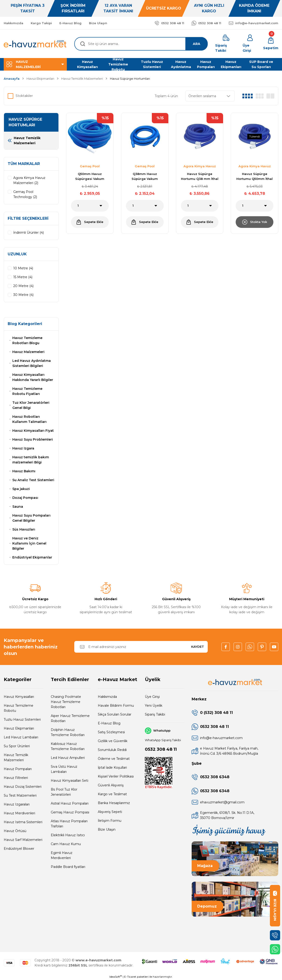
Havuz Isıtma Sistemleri (23, 822)
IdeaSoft (116, 977)
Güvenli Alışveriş (111, 785)
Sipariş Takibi (155, 714)
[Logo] (35, 44)
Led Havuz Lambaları (21, 737)
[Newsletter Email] (141, 647)
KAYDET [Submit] (198, 647)
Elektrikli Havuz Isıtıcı (68, 835)
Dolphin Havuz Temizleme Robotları (68, 732)
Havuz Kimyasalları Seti (70, 781)
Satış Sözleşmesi (111, 732)
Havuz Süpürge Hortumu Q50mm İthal (255, 176)
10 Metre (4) (23, 268)
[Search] (141, 44)
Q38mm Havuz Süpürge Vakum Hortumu (145, 177)
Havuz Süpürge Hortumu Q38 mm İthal (200, 176)
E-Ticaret (130, 977)
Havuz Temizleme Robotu (19, 708)
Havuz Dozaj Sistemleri (23, 787)
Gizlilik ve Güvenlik (113, 741)
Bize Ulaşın (107, 829)
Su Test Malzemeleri (20, 795)
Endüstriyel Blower (19, 849)
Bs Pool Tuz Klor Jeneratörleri (64, 792)
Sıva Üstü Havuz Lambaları (64, 769)
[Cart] (271, 44)
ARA (197, 44)
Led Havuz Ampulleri (68, 758)
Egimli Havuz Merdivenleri (62, 855)
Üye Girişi (152, 697)
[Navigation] (35, 64)
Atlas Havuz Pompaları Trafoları (69, 824)
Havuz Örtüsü (15, 831)
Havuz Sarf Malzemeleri (23, 840)
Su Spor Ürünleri (17, 746)
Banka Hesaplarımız (114, 803)
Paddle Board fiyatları (68, 867)
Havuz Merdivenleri (19, 813)
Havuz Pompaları (18, 769)
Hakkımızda (107, 697)
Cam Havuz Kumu (66, 844)
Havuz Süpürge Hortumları (130, 79)
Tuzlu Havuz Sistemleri (22, 720)
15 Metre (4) (23, 277)
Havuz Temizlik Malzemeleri (16, 757)
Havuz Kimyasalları (19, 697)
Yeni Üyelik (154, 706)
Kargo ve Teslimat (112, 794)
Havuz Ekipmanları (19, 728)
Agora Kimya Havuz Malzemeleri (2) (29, 180)
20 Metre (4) (23, 286)
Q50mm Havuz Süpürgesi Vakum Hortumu (90, 177)
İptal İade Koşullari (112, 768)
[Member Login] (250, 44)
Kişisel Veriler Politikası (116, 776)
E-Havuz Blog (109, 723)
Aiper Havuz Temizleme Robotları (70, 718)
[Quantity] (90, 206)
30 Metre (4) (23, 295)
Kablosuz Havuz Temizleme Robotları (68, 746)
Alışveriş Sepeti (110, 812)
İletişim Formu (110, 821)
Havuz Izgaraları (17, 804)
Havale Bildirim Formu (116, 706)
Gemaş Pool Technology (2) (25, 194)
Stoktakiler (24, 96)
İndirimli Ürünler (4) (29, 233)
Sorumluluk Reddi (112, 750)
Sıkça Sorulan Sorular (115, 714)
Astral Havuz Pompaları (70, 803)
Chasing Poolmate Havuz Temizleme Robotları (66, 702)
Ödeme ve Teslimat (114, 759)
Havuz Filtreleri (16, 778)
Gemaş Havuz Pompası (70, 812)
